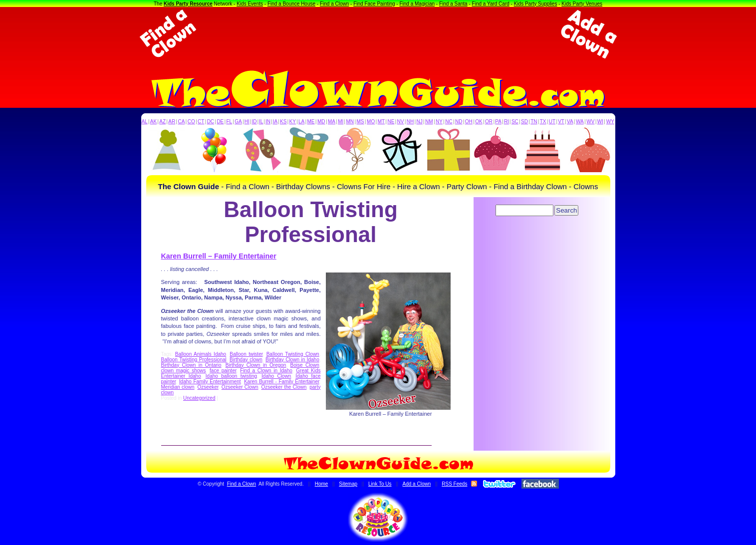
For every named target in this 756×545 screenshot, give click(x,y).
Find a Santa (453, 4)
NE (391, 122)
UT (552, 122)
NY (439, 122)
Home (322, 484)
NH (410, 122)
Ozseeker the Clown (284, 387)
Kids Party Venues (582, 4)
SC (515, 122)
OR (489, 122)
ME (311, 122)
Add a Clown (417, 484)
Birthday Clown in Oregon (256, 365)
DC (211, 122)
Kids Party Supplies (536, 4)
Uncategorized (199, 398)
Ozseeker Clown (240, 387)
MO (371, 122)
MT (381, 122)
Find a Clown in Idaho (266, 371)
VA (570, 122)
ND (459, 122)
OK (479, 122)
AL (144, 122)
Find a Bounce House (291, 4)
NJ (419, 122)
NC (449, 122)
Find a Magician (417, 4)
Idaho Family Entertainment (210, 382)
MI (341, 122)
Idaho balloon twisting (231, 376)
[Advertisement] (378, 34)
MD (321, 122)
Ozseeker (208, 387)
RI (506, 122)
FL (229, 122)
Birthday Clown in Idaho (292, 360)
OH (469, 122)
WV (590, 122)
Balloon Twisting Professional (194, 360)
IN (268, 122)
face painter (223, 371)
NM (429, 122)
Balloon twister (246, 354)
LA (301, 122)
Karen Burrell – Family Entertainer (219, 256)
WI (600, 122)
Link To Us (380, 484)
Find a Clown (334, 4)
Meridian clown (178, 387)
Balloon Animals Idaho (201, 354)
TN (534, 122)
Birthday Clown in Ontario (191, 365)
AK (153, 122)
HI (247, 122)
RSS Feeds (454, 484)
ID (254, 122)
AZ (162, 122)
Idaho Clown (276, 376)
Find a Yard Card (491, 4)
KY (293, 122)
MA (332, 122)
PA (498, 122)
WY (610, 122)
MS (361, 122)
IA (275, 122)
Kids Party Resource (188, 4)
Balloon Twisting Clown (293, 354)
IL (261, 122)
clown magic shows (184, 371)
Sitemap (348, 484)
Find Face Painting (374, 4)
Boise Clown (305, 365)
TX (543, 122)
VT (561, 122)
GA (238, 122)
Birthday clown (246, 360)
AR (172, 122)
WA (580, 122)
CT (201, 122)
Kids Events (250, 4)
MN (350, 122)
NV (401, 122)
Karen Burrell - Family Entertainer (282, 382)
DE (220, 122)
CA (181, 122)
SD (524, 122)
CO (191, 122)
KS (283, 122)
